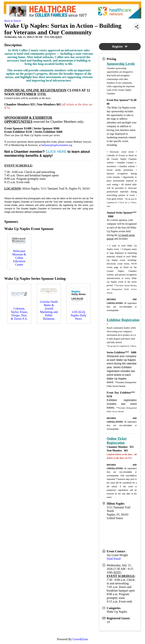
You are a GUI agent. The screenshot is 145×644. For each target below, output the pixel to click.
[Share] (137, 27)
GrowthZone (80, 639)
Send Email (114, 559)
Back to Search (13, 21)
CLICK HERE (56, 152)
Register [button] (120, 46)
